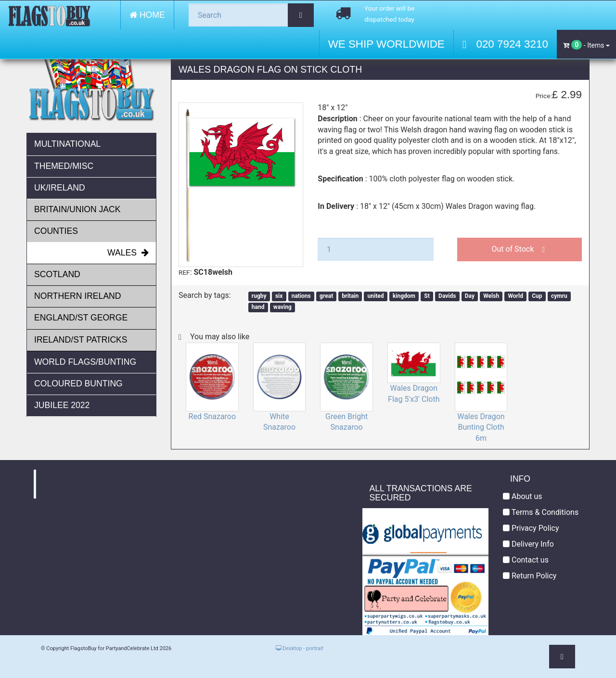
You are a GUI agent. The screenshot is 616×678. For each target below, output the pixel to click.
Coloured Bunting (78, 384)
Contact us (526, 560)
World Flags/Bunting (85, 362)
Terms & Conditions (541, 512)
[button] (562, 657)
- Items (586, 45)
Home (147, 15)
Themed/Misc (64, 166)
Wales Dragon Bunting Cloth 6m (481, 428)
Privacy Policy (531, 528)
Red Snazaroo (212, 416)
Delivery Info (528, 544)
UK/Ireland (60, 188)
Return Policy (530, 576)
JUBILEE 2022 (62, 405)
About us (523, 496)
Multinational (67, 144)
